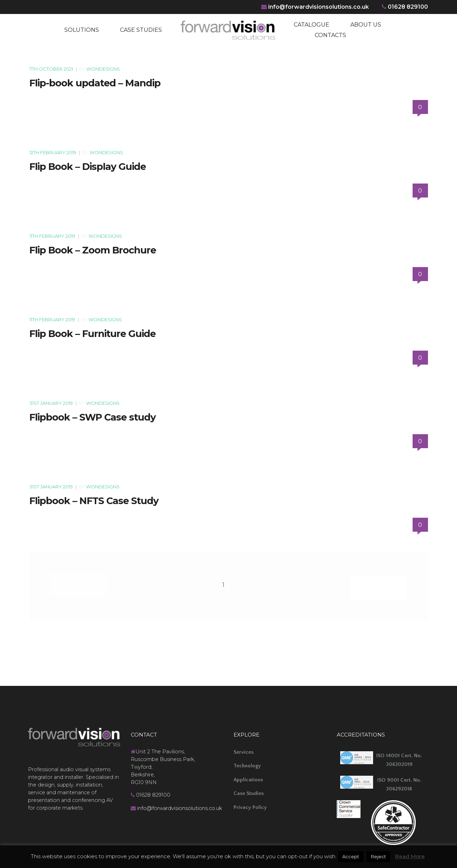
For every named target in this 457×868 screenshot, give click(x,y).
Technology (247, 763)
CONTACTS (330, 35)
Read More (410, 856)
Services (244, 750)
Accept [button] (351, 856)
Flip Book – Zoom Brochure (93, 250)
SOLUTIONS (82, 30)
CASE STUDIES (141, 30)
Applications (248, 777)
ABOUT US (366, 25)
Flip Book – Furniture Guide (92, 334)
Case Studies (249, 791)
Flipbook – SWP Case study (92, 417)
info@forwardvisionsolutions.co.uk (318, 7)
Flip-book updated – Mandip (95, 83)
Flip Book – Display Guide (88, 167)
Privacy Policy (250, 805)
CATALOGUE (312, 25)
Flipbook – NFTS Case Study (94, 501)
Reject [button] (379, 856)
